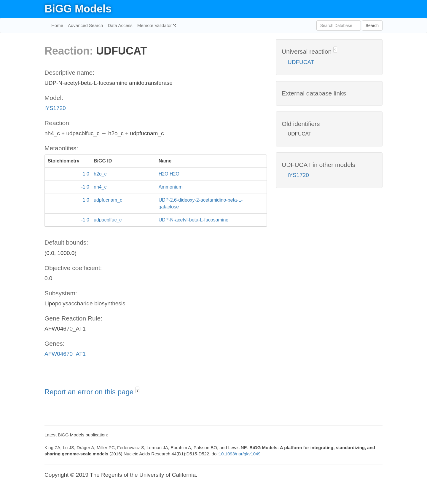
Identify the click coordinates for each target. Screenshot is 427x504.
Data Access (120, 25)
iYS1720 (55, 108)
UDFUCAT (301, 62)
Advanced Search (85, 25)
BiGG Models (78, 9)
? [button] (137, 390)
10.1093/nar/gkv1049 (240, 454)
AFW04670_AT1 (65, 354)
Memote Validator (155, 25)
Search (372, 25)
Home (57, 25)
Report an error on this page (90, 392)
